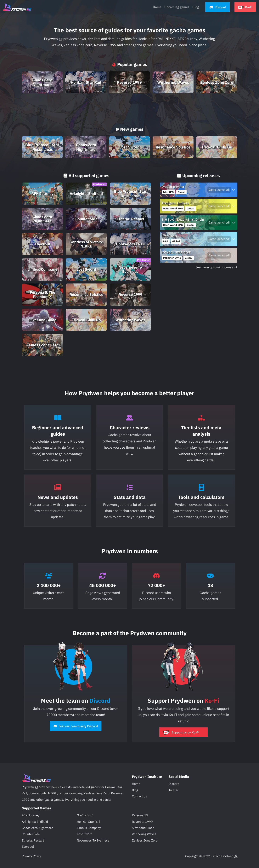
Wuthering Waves (144, 834)
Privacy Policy (31, 856)
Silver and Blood (143, 828)
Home (157, 7)
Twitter (174, 790)
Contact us (139, 796)
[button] (217, 7)
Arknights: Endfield (35, 822)
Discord (174, 784)
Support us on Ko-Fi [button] (181, 732)
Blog (135, 790)
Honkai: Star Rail (88, 822)
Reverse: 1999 (142, 822)
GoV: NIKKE (85, 815)
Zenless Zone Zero (145, 840)
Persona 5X (140, 815)
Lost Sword (85, 834)
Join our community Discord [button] (76, 726)
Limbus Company (89, 828)
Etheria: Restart (33, 840)
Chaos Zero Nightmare (37, 828)
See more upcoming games (216, 267)
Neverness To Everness (93, 840)
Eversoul (28, 847)
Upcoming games (177, 7)
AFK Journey (31, 815)
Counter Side (31, 834)
